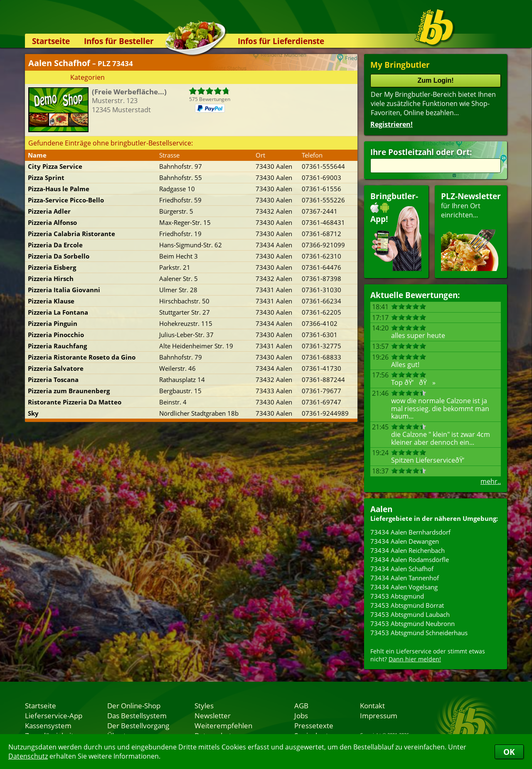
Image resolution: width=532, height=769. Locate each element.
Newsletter (213, 715)
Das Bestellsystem (137, 715)
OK (509, 752)
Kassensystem (48, 725)
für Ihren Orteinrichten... (471, 231)
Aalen (381, 509)
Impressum (379, 715)
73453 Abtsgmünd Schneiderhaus (419, 633)
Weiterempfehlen (223, 725)
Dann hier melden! (415, 659)
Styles (204, 705)
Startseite (51, 41)
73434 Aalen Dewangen (405, 541)
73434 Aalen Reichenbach (408, 550)
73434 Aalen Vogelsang (404, 587)
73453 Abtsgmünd (397, 596)
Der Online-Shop (134, 705)
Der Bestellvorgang (138, 725)
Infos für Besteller (119, 41)
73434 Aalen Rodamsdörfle (410, 559)
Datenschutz (28, 756)
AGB (301, 705)
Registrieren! (392, 124)
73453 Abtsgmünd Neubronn (413, 624)
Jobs (301, 715)
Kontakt (372, 705)
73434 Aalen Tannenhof (405, 578)
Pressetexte (314, 725)
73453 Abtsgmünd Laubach (410, 614)
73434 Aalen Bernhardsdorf (410, 532)
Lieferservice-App (54, 715)
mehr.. (491, 481)
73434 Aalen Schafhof (402, 569)
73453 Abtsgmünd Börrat (407, 605)
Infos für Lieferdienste (281, 41)
